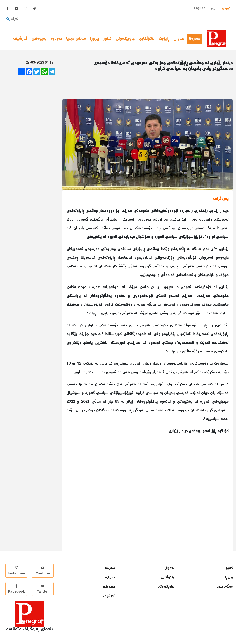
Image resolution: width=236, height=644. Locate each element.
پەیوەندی (39, 39)
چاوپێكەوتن (125, 39)
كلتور (107, 39)
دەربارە (56, 39)
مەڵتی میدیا (76, 39)
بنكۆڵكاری (147, 39)
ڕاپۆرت (164, 39)
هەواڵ (179, 39)
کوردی (226, 8)
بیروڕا (95, 39)
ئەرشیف (20, 39)
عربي (214, 8)
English (200, 8)
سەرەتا (196, 39)
